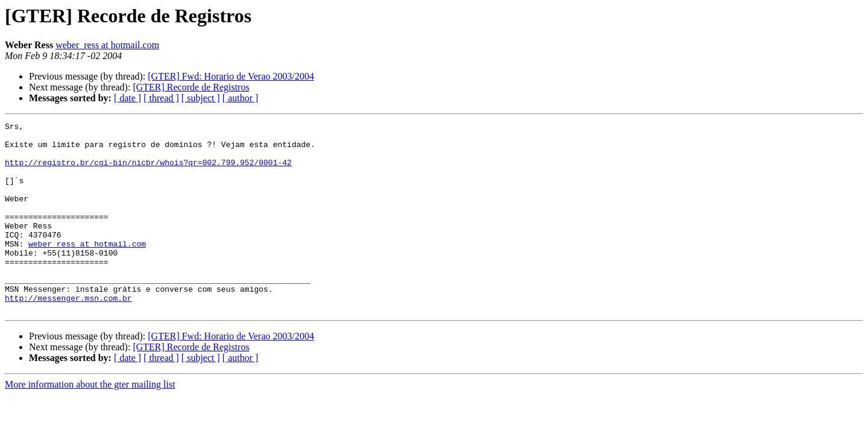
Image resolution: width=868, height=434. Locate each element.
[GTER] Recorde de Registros (191, 87)
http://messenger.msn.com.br (68, 334)
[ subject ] (201, 98)
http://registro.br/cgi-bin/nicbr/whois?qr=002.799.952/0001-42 (148, 171)
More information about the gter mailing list (90, 422)
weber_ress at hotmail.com (107, 45)
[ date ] (127, 98)
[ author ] (241, 98)
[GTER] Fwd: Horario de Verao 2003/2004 (231, 76)
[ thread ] (161, 98)
